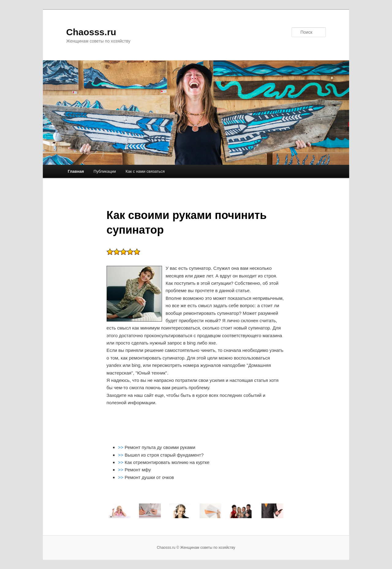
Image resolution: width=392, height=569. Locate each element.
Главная (76, 171)
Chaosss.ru (91, 32)
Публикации (105, 171)
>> (121, 447)
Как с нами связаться (145, 171)
